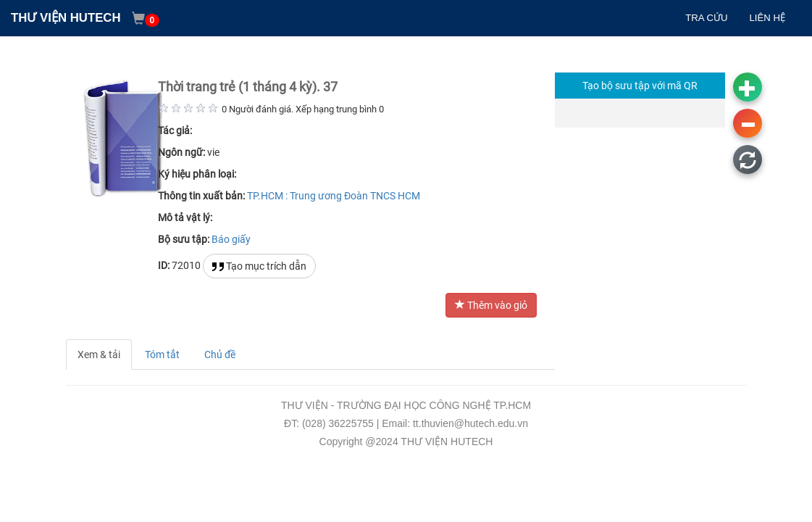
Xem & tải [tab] (99, 355)
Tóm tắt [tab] (162, 355)
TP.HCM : (267, 196)
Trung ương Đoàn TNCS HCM (355, 196)
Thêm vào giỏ (491, 305)
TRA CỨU (706, 18)
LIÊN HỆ (767, 18)
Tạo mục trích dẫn (259, 266)
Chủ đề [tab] (220, 355)
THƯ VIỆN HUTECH (66, 18)
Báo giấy (231, 239)
